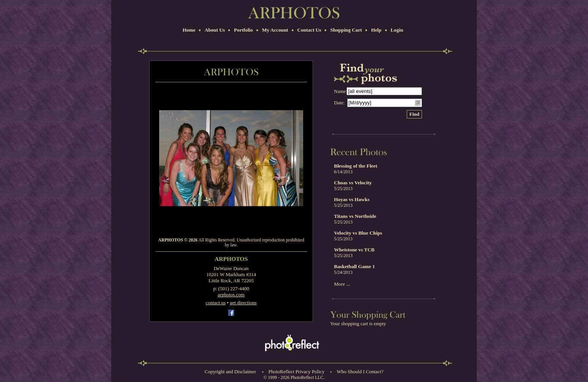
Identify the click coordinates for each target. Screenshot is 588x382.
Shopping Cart (346, 30)
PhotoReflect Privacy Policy (296, 372)
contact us (216, 303)
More (340, 284)
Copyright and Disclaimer (231, 372)
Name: (341, 91)
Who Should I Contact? (360, 372)
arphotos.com (231, 295)
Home (189, 30)
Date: (339, 103)
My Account (275, 30)
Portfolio (243, 30)
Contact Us (309, 30)
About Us (215, 30)
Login (397, 30)
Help (376, 30)
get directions (243, 303)
